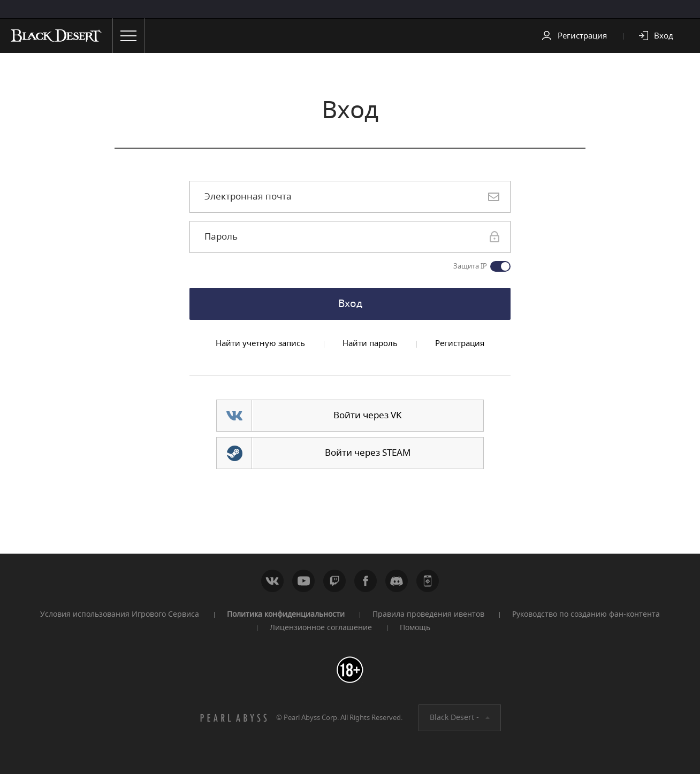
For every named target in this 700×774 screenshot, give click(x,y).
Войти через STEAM (368, 453)
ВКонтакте (272, 581)
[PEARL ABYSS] (234, 718)
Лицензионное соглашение (321, 628)
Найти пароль (370, 343)
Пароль (221, 237)
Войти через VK (368, 415)
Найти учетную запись (260, 343)
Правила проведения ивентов (428, 614)
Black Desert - (454, 718)
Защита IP (470, 266)
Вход (664, 36)
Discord (397, 581)
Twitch (334, 581)
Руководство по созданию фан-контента (586, 614)
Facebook (366, 581)
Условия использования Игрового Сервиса (120, 614)
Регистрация (582, 36)
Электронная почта (248, 197)
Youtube (303, 581)
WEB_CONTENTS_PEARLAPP (428, 581)
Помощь (415, 628)
